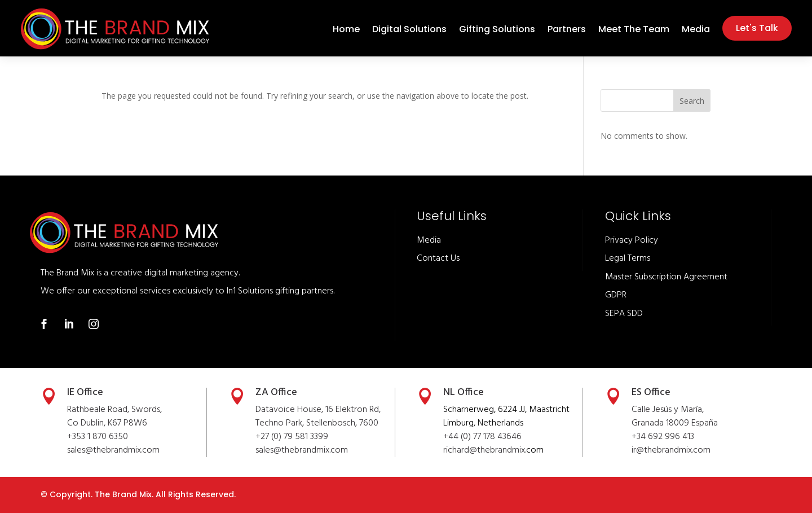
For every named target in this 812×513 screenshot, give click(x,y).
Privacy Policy (632, 240)
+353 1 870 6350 (98, 437)
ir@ (638, 450)
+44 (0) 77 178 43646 (482, 437)
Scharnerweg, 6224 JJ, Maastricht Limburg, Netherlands (506, 416)
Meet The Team (634, 30)
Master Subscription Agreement (666, 277)
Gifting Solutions (497, 30)
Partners (567, 30)
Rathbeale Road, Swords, (114, 410)
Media (696, 30)
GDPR (616, 295)
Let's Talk (757, 28)
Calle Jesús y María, (668, 410)
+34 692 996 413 (663, 437)
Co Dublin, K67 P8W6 (107, 423)
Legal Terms (628, 258)
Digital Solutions (409, 30)
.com (339, 450)
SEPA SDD (624, 314)
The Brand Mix (123, 494)
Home (346, 30)
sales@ (268, 450)
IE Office (85, 393)
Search (692, 101)
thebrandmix (305, 450)
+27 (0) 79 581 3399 (292, 437)
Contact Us (438, 258)
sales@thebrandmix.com (113, 450)
